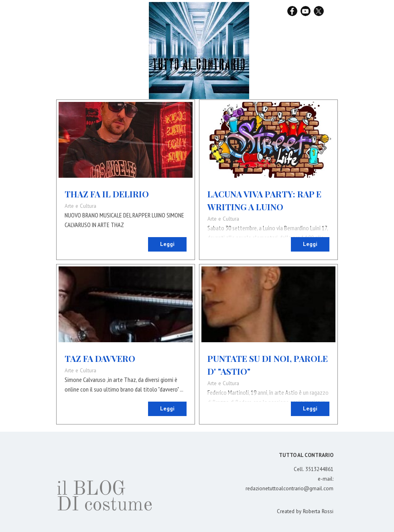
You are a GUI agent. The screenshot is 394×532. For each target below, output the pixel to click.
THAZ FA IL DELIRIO (107, 194)
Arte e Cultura (80, 206)
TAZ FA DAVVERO (100, 358)
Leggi (167, 244)
